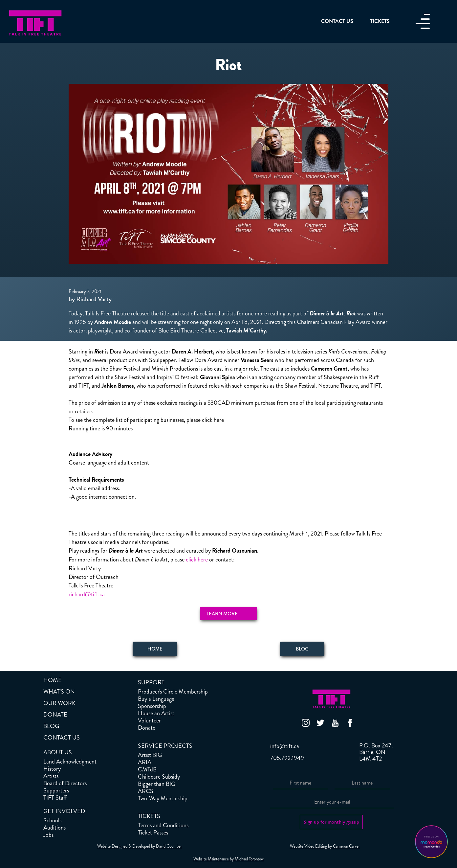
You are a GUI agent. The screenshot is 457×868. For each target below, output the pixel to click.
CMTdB (147, 769)
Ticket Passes (153, 833)
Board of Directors (65, 783)
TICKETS (149, 816)
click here (197, 560)
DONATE (55, 715)
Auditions (54, 828)
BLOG (51, 726)
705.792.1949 (287, 758)
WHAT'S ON (59, 692)
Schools (52, 820)
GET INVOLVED (64, 811)
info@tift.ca (285, 746)
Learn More (222, 614)
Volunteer (149, 720)
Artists (51, 776)
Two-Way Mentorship (163, 798)
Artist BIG (150, 755)
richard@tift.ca (87, 594)
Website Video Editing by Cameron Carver (325, 846)
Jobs (48, 835)
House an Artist (156, 713)
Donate (147, 728)
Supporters (56, 790)
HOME (53, 680)
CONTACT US (62, 738)
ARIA (145, 762)
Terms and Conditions (163, 825)
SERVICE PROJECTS (165, 746)
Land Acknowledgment (70, 762)
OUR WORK (59, 703)
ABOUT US (58, 752)
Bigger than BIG (157, 784)
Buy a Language (156, 699)
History (52, 769)
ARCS (146, 791)
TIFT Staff (55, 798)
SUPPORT (151, 682)
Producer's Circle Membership (173, 692)
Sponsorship (152, 706)
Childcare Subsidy (159, 777)
